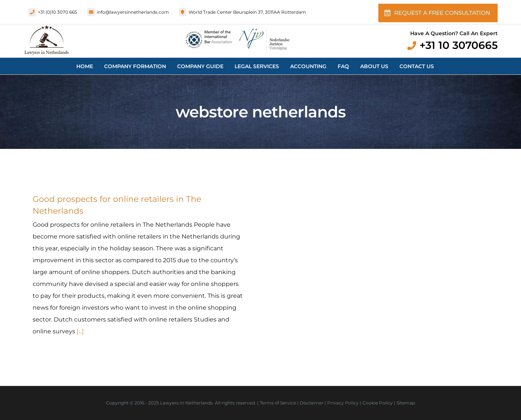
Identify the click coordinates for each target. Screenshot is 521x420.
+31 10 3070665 (459, 45)
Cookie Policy (378, 403)
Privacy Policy (343, 403)
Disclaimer (312, 403)
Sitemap (406, 403)
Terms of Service (278, 403)
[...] (80, 331)
